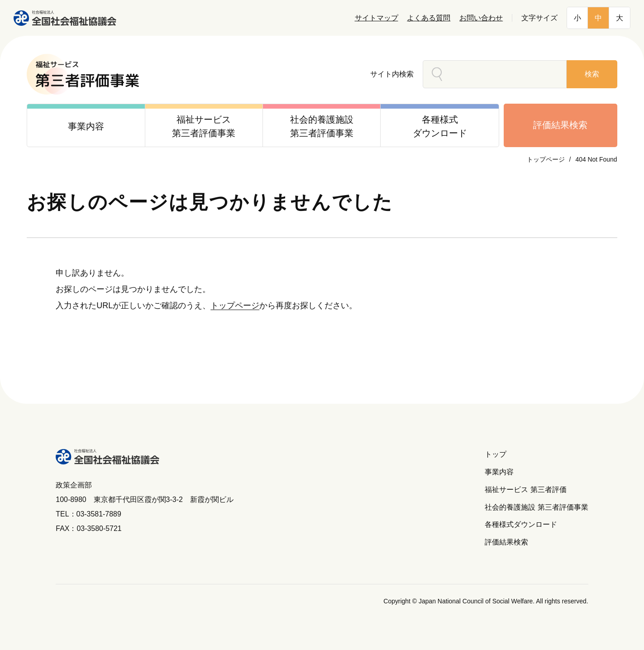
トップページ (546, 159)
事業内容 (499, 472)
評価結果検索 (560, 125)
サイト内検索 (392, 74)
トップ (496, 454)
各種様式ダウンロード (521, 524)
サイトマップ (377, 18)
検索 (592, 74)
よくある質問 (429, 18)
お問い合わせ (481, 18)
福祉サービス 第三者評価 (525, 490)
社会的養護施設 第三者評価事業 (536, 507)
